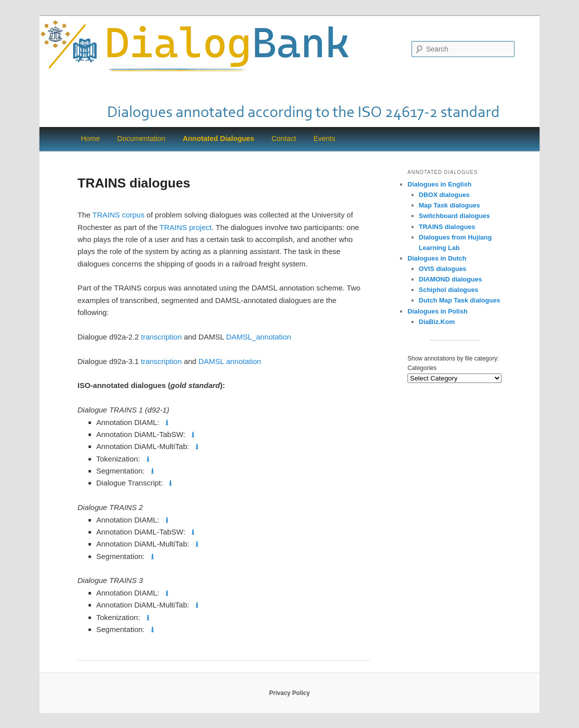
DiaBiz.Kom (437, 322)
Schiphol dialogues (449, 290)
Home (90, 138)
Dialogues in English (439, 184)
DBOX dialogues (444, 195)
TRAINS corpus (118, 215)
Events (324, 138)
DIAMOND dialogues (450, 279)
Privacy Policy (289, 693)
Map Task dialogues (450, 205)
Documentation (141, 138)
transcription (161, 337)
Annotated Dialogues (218, 138)
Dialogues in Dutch (437, 258)
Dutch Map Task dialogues (460, 300)
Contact (284, 138)
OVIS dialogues (443, 269)
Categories (422, 368)
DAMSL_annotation (258, 337)
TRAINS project (185, 227)
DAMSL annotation (230, 361)
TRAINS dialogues (447, 227)
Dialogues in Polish (437, 311)
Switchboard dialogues (454, 216)
